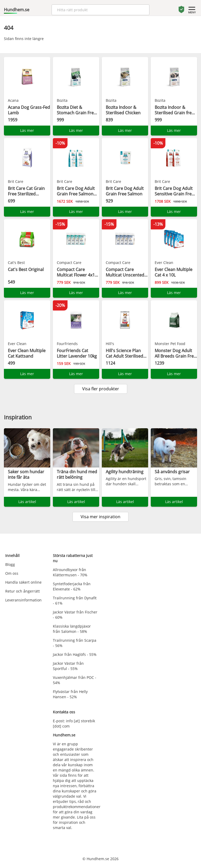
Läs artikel (27, 502)
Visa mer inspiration (100, 517)
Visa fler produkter (101, 389)
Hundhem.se (17, 10)
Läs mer (27, 130)
